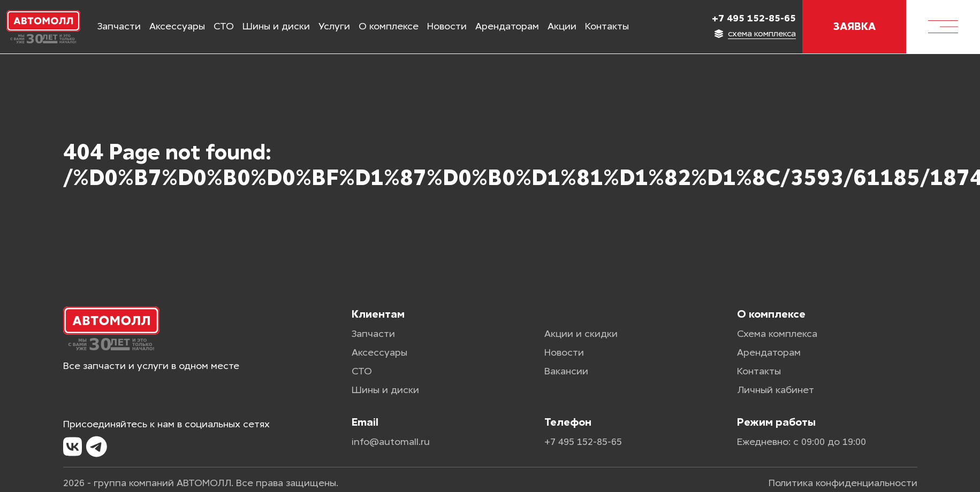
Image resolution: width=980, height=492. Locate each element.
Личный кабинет (776, 390)
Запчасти (119, 26)
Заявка (854, 26)
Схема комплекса (777, 334)
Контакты (607, 26)
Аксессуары (177, 26)
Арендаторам (507, 26)
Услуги (334, 26)
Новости (447, 26)
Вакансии (566, 371)
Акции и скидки (581, 334)
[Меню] (943, 27)
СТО (224, 26)
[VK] (73, 447)
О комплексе (389, 26)
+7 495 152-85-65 (754, 18)
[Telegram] (97, 447)
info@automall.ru (391, 442)
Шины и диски (276, 26)
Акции (562, 26)
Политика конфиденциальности (843, 483)
